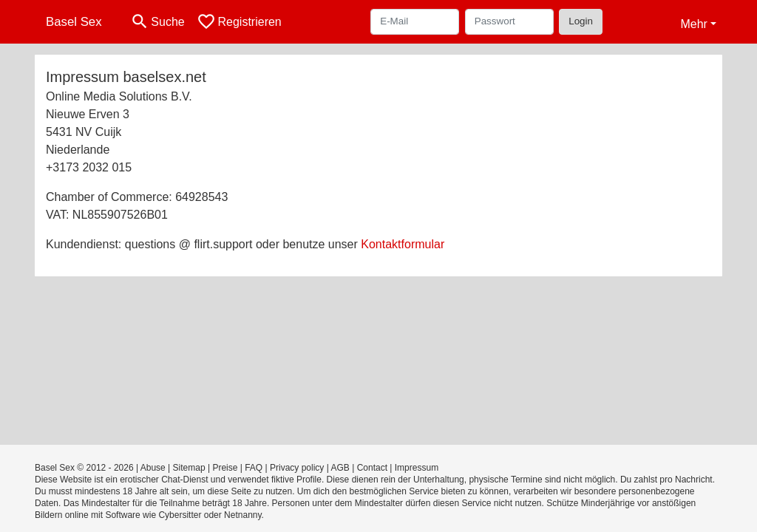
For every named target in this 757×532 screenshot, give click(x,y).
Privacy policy (297, 468)
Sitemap (189, 468)
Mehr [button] (693, 24)
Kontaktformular (403, 244)
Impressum (417, 468)
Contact (372, 468)
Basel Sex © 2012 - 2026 (84, 468)
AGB (340, 468)
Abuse (153, 468)
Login (581, 21)
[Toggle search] (157, 22)
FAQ (254, 468)
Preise (225, 468)
